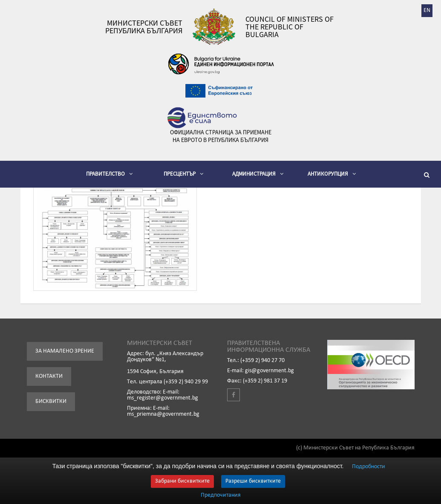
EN (427, 10)
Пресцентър (183, 174)
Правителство (109, 174)
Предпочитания (221, 495)
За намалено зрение (65, 351)
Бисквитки (51, 401)
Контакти (49, 376)
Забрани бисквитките (182, 481)
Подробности (369, 467)
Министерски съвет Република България (144, 27)
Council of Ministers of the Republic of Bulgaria (290, 27)
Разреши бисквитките (253, 481)
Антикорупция (332, 174)
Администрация (258, 174)
